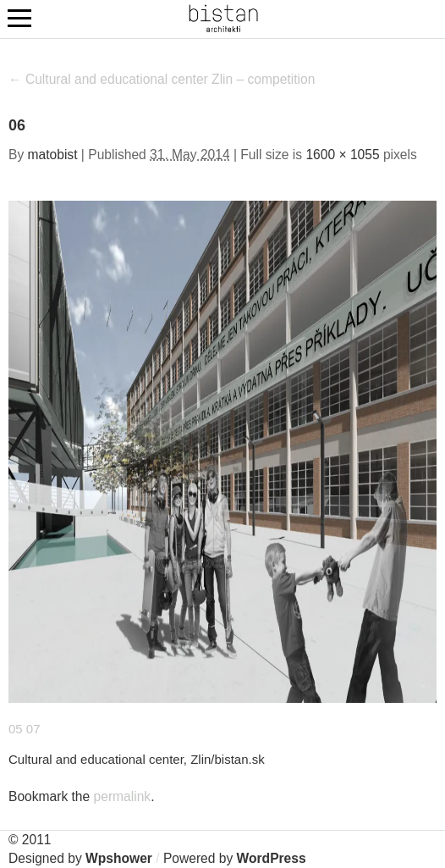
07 (33, 729)
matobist (53, 155)
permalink (123, 796)
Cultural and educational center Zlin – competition (162, 79)
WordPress (272, 858)
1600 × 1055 (342, 155)
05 (16, 729)
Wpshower (119, 858)
